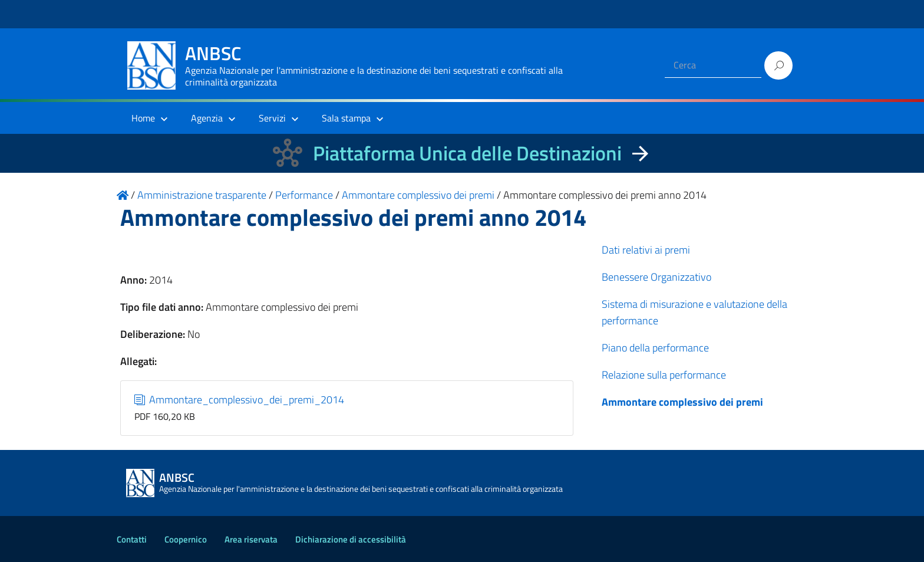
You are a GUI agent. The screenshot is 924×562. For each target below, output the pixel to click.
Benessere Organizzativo (656, 277)
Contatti (132, 539)
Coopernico (186, 539)
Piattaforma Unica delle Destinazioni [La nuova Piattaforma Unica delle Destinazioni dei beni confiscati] (467, 153)
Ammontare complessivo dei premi (682, 402)
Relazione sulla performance (664, 375)
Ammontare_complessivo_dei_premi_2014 (240, 400)
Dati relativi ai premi (646, 250)
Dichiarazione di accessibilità (351, 539)
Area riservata (251, 539)
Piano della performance (655, 348)
